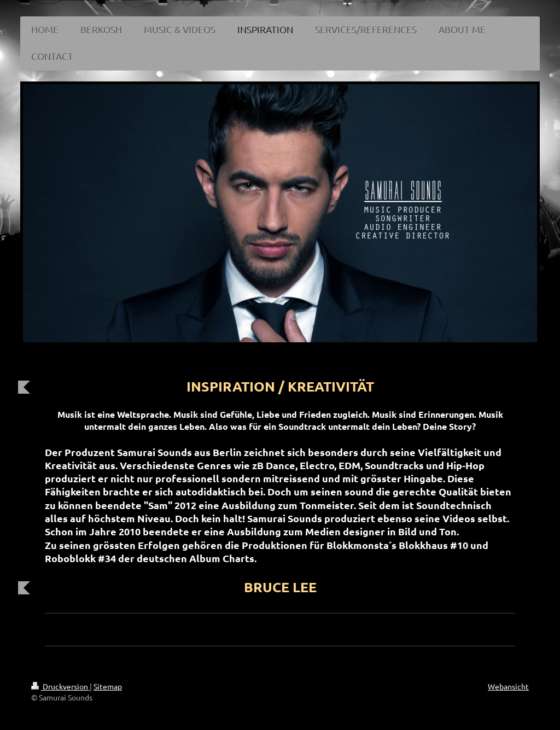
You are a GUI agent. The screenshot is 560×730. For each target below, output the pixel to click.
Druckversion (60, 686)
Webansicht (508, 686)
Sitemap (108, 686)
